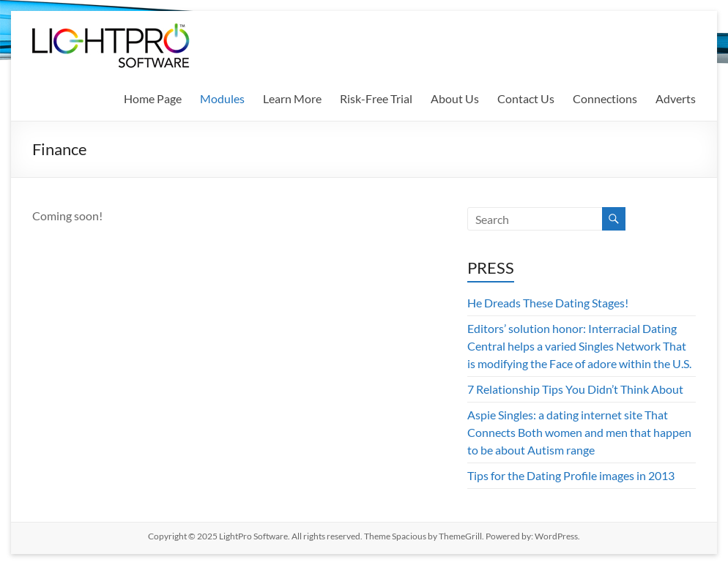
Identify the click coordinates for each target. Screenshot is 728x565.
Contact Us (526, 98)
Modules (222, 98)
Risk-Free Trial (376, 98)
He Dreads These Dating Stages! (548, 303)
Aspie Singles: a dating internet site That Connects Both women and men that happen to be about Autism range (579, 432)
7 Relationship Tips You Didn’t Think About (575, 389)
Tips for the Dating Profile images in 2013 (571, 475)
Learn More (292, 98)
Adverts (676, 98)
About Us (455, 98)
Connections (605, 98)
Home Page (153, 98)
